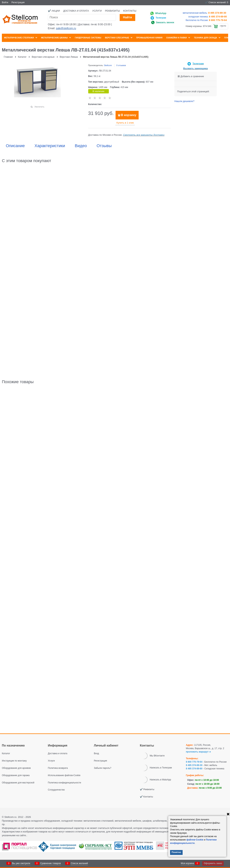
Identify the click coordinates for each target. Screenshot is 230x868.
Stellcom (108, 65)
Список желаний (79, 863)
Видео (81, 146)
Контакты (130, 11)
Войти (5, 2)
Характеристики (50, 146)
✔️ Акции (54, 11)
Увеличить (39, 107)
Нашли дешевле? (184, 101)
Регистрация (18, 2)
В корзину (129, 115)
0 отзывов (121, 65)
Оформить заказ (213, 863)
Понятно (176, 852)
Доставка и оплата (76, 11)
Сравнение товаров (51, 863)
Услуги (97, 11)
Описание (15, 146)
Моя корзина (187, 863)
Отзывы (104, 146)
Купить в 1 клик (125, 123)
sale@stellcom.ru (66, 28)
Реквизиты (112, 11)
